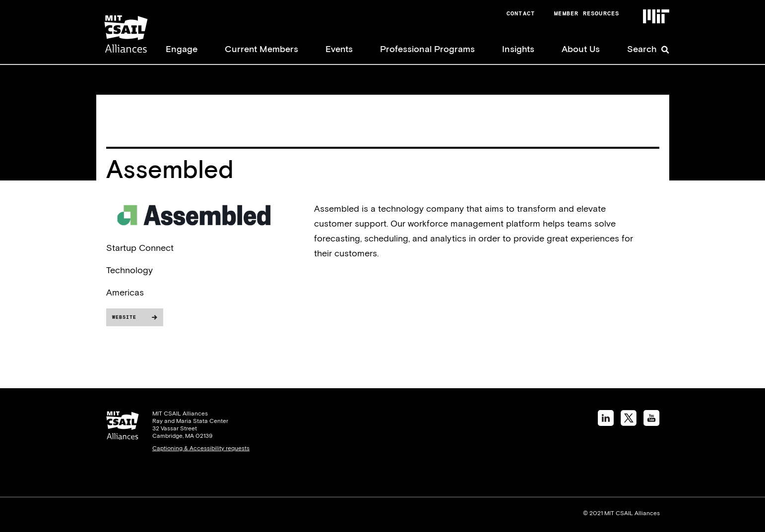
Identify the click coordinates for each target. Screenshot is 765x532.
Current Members (261, 49)
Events (339, 49)
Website (124, 317)
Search (642, 49)
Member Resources (587, 13)
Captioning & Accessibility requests (201, 448)
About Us (581, 49)
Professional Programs (427, 49)
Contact (521, 13)
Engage (182, 49)
